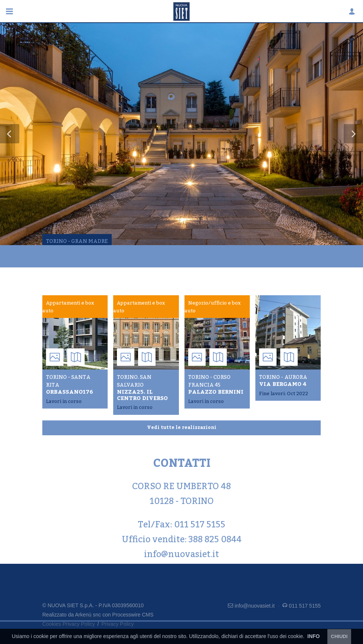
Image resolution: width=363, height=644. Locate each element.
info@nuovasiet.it (252, 606)
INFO (313, 636)
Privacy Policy (117, 624)
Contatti (129, 279)
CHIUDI (339, 636)
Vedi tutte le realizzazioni (182, 427)
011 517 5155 (302, 606)
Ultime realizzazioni (72, 279)
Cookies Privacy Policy (69, 624)
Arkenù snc (88, 615)
